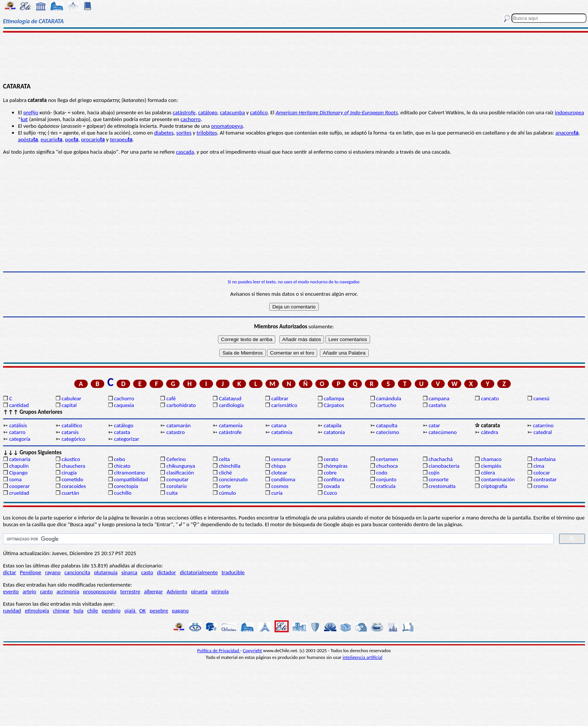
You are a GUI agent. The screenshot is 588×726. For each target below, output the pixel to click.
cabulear (71, 398)
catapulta (387, 425)
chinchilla (230, 466)
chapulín (19, 466)
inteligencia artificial (363, 657)
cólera (488, 473)
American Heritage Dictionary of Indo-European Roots (337, 112)
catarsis (70, 432)
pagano (180, 611)
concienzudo (233, 479)
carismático (284, 405)
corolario (177, 486)
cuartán (70, 493)
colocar (542, 473)
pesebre (159, 611)
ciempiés (491, 466)
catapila (332, 425)
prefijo (31, 112)
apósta (28, 139)
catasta (122, 432)
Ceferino (176, 459)
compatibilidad (131, 479)
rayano (53, 572)
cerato (331, 459)
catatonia (334, 432)
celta (224, 459)
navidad (12, 611)
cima (539, 466)
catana (279, 425)
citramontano (129, 473)
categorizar (127, 439)
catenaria (20, 459)
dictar (10, 572)
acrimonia (68, 591)
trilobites (207, 133)
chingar (61, 611)
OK (142, 611)
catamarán (178, 425)
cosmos (280, 486)
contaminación (498, 479)
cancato (490, 398)
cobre (330, 473)
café (171, 398)
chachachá (441, 459)
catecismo (388, 432)
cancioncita (77, 572)
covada (332, 486)
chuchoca (387, 466)
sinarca (130, 572)
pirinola (220, 591)
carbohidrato (181, 405)
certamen (387, 459)
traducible (233, 572)
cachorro (190, 119)
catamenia (231, 425)
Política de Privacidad (219, 650)
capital (69, 405)
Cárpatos (334, 405)
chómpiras (335, 466)
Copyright (253, 650)
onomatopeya (227, 126)
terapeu (121, 139)
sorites (184, 133)
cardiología (232, 405)
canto (46, 591)
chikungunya (181, 466)
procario (93, 139)
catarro (17, 432)
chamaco (491, 459)
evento (11, 591)
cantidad (19, 405)
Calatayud (230, 398)
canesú (542, 398)
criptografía (494, 486)
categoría (19, 439)
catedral (543, 432)
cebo (120, 459)
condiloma (283, 479)
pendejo (111, 611)
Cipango (18, 473)
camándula (389, 398)
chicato (122, 466)
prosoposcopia (100, 591)
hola (78, 611)
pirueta (199, 591)
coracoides (74, 486)
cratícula (386, 486)
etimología (37, 611)
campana (439, 398)
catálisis (18, 425)
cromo (541, 486)
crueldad (19, 493)
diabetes (164, 133)
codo (382, 473)
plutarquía (106, 572)
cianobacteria (444, 466)
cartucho (386, 405)
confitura (334, 479)
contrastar (545, 479)
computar (178, 479)
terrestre (130, 591)
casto (147, 572)
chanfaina (545, 459)
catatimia (282, 432)
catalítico (72, 425)
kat (24, 119)
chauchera (73, 466)
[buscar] (278, 539)
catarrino (543, 425)
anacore (567, 133)
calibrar (280, 398)
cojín (434, 473)
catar (434, 425)
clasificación (180, 473)
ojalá (131, 611)
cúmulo (227, 493)
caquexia (124, 405)
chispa (278, 466)
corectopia (126, 486)
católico (259, 112)
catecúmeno (443, 432)
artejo (29, 591)
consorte (439, 479)
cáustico (71, 459)
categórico (73, 439)
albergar (153, 591)
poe (72, 139)
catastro (176, 432)
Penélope (31, 572)
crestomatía (442, 486)
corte (225, 486)
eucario (51, 139)
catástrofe (184, 112)
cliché (226, 473)
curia (277, 493)
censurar (281, 459)
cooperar (19, 486)
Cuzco (330, 493)
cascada (185, 152)
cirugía (69, 473)
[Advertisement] (294, 57)
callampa (334, 398)
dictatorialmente (199, 572)
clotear (279, 473)
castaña (437, 405)
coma (15, 479)
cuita (172, 493)
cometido (72, 479)
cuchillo (123, 493)
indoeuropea (569, 112)
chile (93, 611)
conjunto (386, 479)
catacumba (233, 112)
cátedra (490, 432)
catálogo (208, 112)
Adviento (177, 591)
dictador (167, 572)
